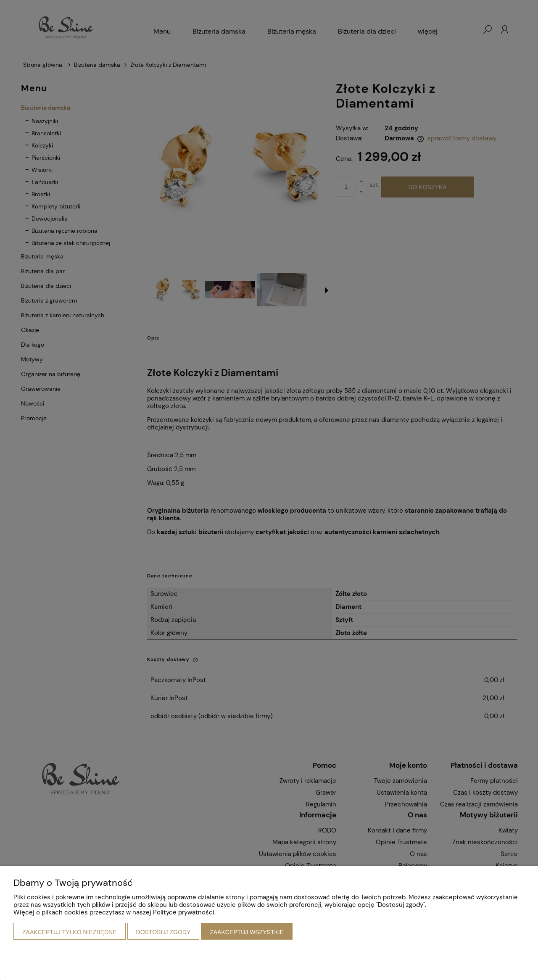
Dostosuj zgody (164, 932)
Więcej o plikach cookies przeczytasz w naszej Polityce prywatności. (115, 912)
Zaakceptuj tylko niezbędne (70, 932)
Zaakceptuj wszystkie (247, 932)
